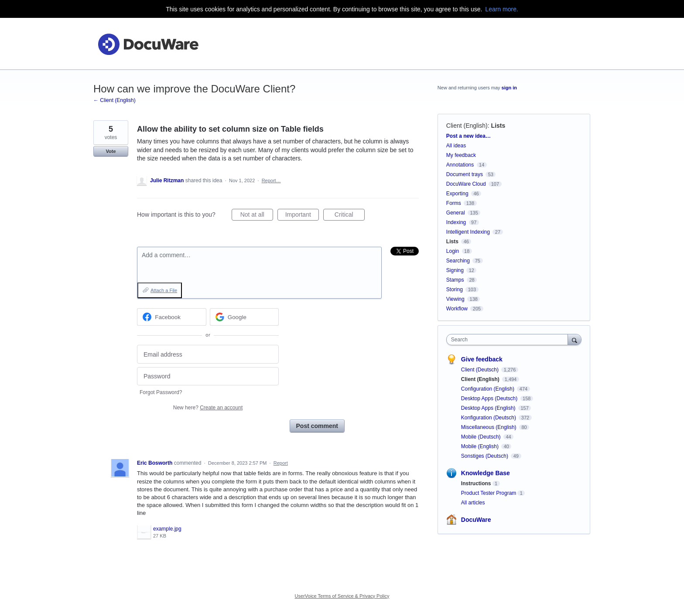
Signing (455, 270)
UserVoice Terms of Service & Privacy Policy (342, 596)
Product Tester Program (489, 493)
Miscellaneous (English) (489, 427)
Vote (111, 151)
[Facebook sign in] (172, 317)
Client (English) (467, 126)
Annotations (460, 165)
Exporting (457, 194)
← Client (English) (115, 100)
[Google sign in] (245, 317)
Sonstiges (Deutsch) (485, 456)
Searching (458, 261)
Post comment (317, 426)
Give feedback (482, 359)
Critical (350, 216)
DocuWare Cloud (466, 184)
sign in (509, 88)
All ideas (456, 146)
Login (453, 251)
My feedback (461, 155)
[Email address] (208, 354)
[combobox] (509, 340)
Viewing (455, 299)
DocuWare (476, 520)
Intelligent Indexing (468, 232)
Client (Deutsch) (481, 370)
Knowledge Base (486, 473)
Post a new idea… (469, 136)
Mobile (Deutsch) (482, 437)
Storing (455, 289)
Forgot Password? (161, 392)
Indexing (456, 222)
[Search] (575, 339)
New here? (208, 408)
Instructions (476, 483)
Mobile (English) (481, 446)
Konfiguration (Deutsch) (489, 418)
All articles (473, 503)
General (456, 213)
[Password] (208, 376)
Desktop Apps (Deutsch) (490, 398)
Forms (454, 203)
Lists (498, 126)
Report (281, 463)
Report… (271, 180)
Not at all (257, 216)
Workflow (457, 309)
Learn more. (501, 9)
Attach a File (164, 290)
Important (302, 216)
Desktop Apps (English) (489, 408)
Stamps (455, 280)
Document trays (465, 174)
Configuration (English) (488, 389)
